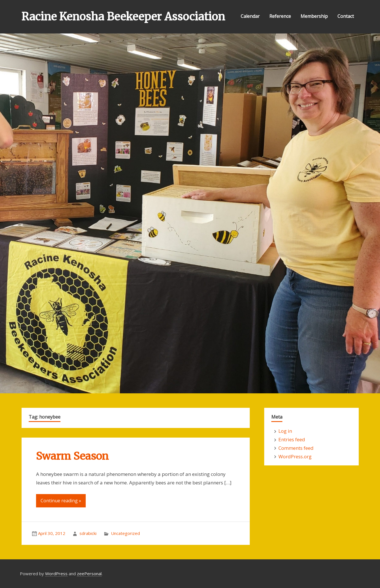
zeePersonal (89, 574)
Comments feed (296, 448)
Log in (285, 431)
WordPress (56, 574)
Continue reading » (61, 501)
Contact (346, 16)
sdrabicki (88, 533)
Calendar (250, 16)
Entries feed (292, 439)
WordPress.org (295, 456)
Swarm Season (72, 456)
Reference (280, 16)
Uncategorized (125, 533)
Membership (314, 16)
